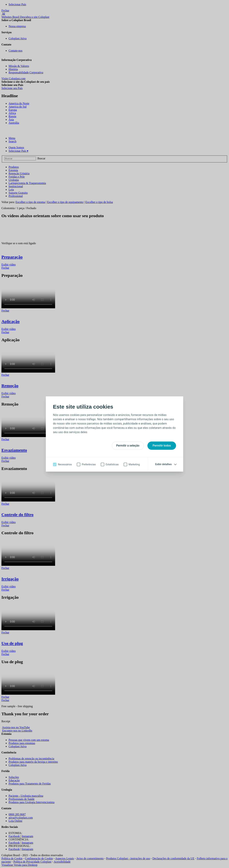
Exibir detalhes (163, 464)
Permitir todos (162, 446)
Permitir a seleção (128, 446)
